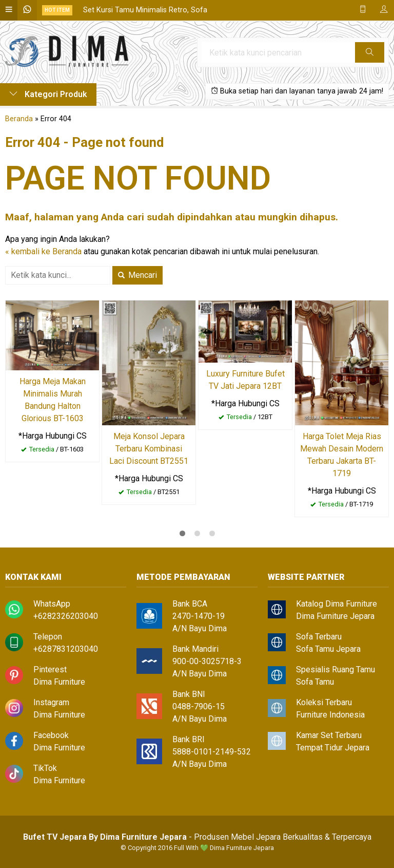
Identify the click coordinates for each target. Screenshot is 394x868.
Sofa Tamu (315, 682)
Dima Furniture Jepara (335, 616)
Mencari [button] (137, 275)
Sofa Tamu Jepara (328, 649)
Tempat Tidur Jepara (333, 748)
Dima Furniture (59, 682)
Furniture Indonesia (330, 715)
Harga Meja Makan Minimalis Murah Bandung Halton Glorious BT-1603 (53, 400)
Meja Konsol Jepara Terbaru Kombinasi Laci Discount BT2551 (149, 449)
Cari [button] (370, 55)
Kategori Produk (48, 94)
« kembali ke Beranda (43, 251)
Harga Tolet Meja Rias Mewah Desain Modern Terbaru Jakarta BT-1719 (342, 455)
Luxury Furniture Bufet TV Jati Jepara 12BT (245, 380)
